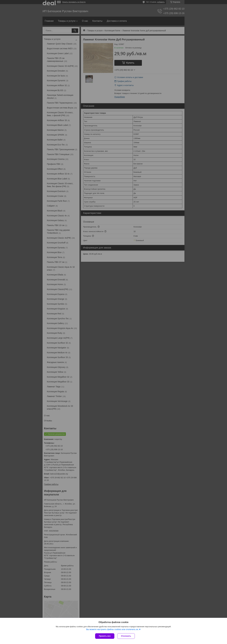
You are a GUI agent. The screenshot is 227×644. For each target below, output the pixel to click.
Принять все (105, 636)
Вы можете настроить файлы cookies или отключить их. (112, 629)
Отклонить (126, 636)
